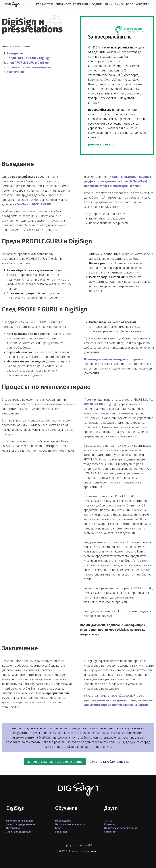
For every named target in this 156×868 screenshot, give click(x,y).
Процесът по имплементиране (29, 67)
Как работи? (45, 4)
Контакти (142, 4)
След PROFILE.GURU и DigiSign (28, 63)
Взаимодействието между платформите (114, 359)
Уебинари (61, 832)
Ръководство (63, 821)
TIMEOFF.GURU (93, 404)
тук (97, 634)
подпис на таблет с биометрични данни (113, 186)
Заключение (16, 72)
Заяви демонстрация (19, 832)
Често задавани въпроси (70, 824)
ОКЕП (116, 177)
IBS (90, 845)
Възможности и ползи (19, 821)
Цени (109, 4)
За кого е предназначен (21, 824)
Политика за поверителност (121, 828)
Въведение (15, 53)
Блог (130, 4)
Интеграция (13, 828)
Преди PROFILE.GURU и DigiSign (29, 58)
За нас (119, 4)
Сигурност (63, 4)
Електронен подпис (88, 4)
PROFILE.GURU (41, 204)
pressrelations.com (102, 144)
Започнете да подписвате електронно (55, 762)
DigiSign (22, 204)
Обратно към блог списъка (109, 762)
